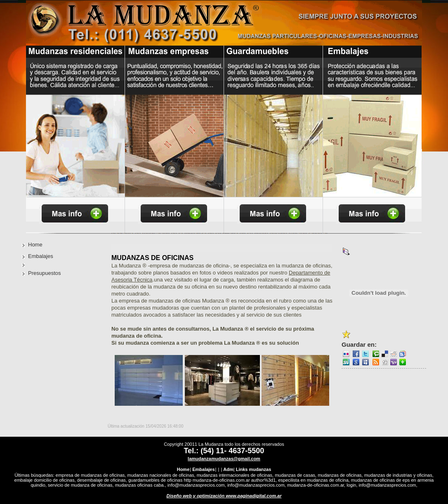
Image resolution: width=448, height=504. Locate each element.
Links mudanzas (254, 469)
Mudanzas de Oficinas (152, 258)
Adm (228, 469)
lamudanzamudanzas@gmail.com (224, 459)
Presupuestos (45, 273)
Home (35, 245)
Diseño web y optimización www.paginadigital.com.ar (224, 496)
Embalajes (41, 256)
